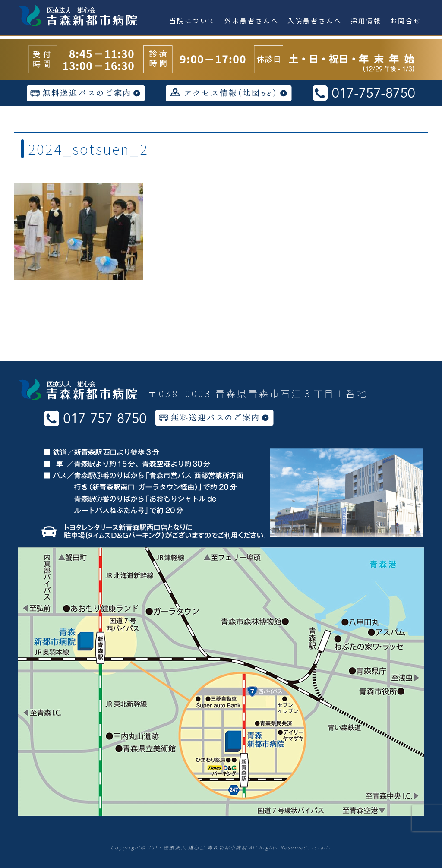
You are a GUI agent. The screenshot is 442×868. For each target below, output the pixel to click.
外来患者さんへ (252, 21)
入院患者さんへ (315, 21)
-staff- (321, 847)
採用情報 (366, 21)
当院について (193, 21)
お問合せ (406, 21)
